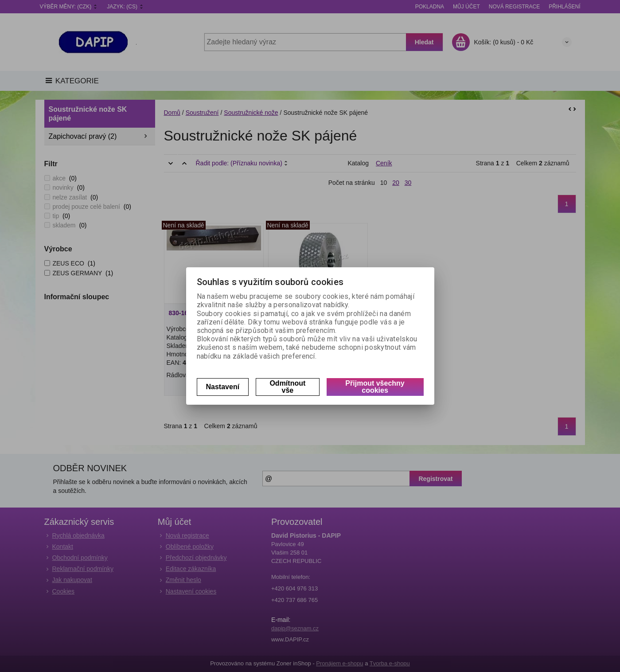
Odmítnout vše (287, 387)
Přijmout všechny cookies (375, 387)
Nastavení (223, 387)
